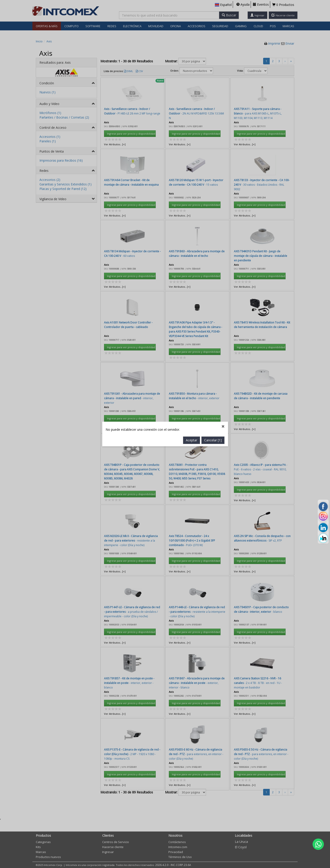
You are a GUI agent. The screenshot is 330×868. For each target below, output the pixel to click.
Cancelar (213, 256)
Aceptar (192, 256)
